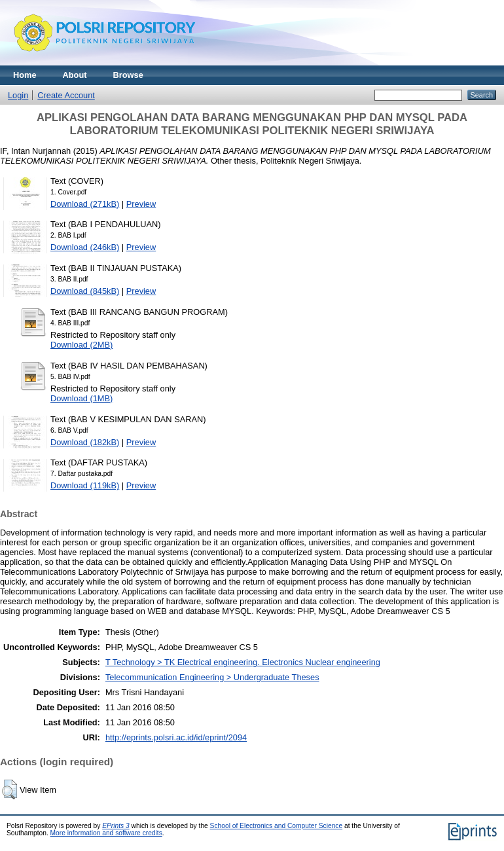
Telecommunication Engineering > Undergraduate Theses (212, 677)
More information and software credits (106, 833)
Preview (141, 204)
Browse (128, 75)
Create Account (66, 95)
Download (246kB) (85, 247)
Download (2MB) (81, 345)
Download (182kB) (85, 442)
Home (25, 75)
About (75, 75)
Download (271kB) (85, 204)
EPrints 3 (116, 826)
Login (18, 95)
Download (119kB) (85, 485)
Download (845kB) (85, 291)
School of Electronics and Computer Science (277, 826)
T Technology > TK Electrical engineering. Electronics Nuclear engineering (243, 662)
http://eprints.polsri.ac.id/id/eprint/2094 (176, 737)
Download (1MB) (81, 398)
